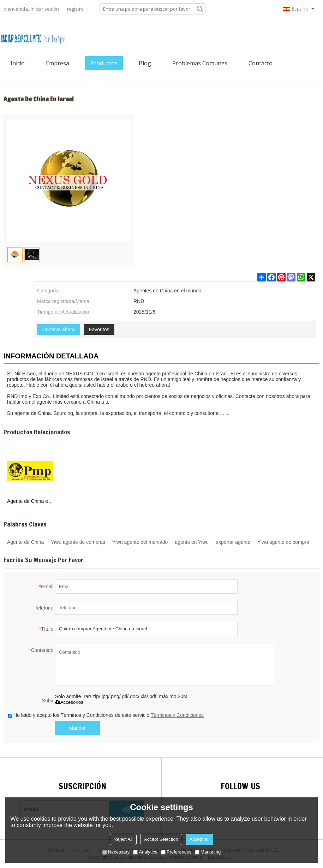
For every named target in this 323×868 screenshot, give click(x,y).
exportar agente (233, 542)
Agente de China (25, 542)
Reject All (123, 839)
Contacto (261, 63)
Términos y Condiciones (177, 715)
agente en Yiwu (192, 542)
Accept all (199, 839)
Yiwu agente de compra (283, 542)
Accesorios (69, 702)
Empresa (58, 63)
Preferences (176, 852)
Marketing (208, 852)
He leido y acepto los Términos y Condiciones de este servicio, (106, 715)
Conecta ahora (59, 329)
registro (75, 9)
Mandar (77, 728)
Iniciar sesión (45, 9)
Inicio (18, 63)
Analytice (145, 852)
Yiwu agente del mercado (140, 542)
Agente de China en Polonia (30, 501)
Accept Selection (161, 839)
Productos (104, 63)
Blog (145, 63)
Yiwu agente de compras (78, 542)
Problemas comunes (200, 63)
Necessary (116, 852)
